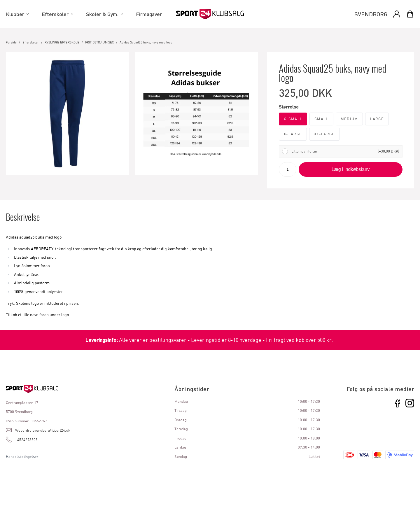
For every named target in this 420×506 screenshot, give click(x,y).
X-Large (293, 134)
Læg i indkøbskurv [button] (351, 169)
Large (377, 119)
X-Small (293, 119)
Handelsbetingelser (22, 456)
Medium (349, 119)
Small (321, 119)
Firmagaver (149, 14)
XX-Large (324, 134)
